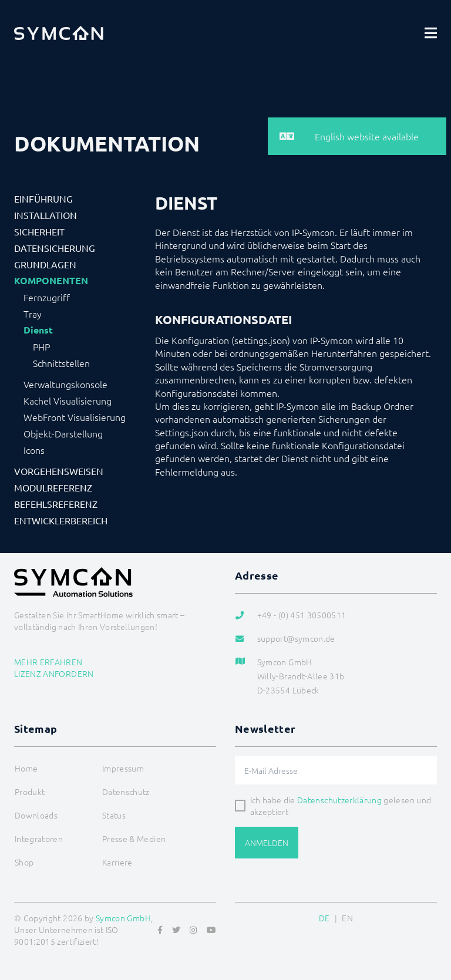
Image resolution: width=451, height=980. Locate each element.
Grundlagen (45, 264)
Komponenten (51, 281)
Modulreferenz (53, 487)
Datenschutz (126, 792)
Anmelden (267, 843)
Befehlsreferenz (56, 504)
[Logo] (59, 33)
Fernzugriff (47, 297)
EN (347, 918)
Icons (34, 450)
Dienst (38, 330)
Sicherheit (39, 231)
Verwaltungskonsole (65, 384)
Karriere (117, 862)
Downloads (36, 815)
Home (26, 768)
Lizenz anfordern (54, 673)
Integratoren (39, 838)
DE (324, 918)
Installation (46, 215)
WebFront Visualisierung (75, 417)
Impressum (123, 768)
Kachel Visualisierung (68, 400)
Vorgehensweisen (59, 471)
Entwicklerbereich (61, 520)
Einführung (43, 198)
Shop (24, 862)
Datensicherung (55, 248)
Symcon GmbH (123, 918)
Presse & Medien (134, 838)
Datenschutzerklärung (339, 800)
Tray (33, 314)
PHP (41, 346)
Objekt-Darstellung (63, 433)
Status (114, 815)
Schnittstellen (61, 363)
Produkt (30, 792)
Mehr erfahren (48, 662)
